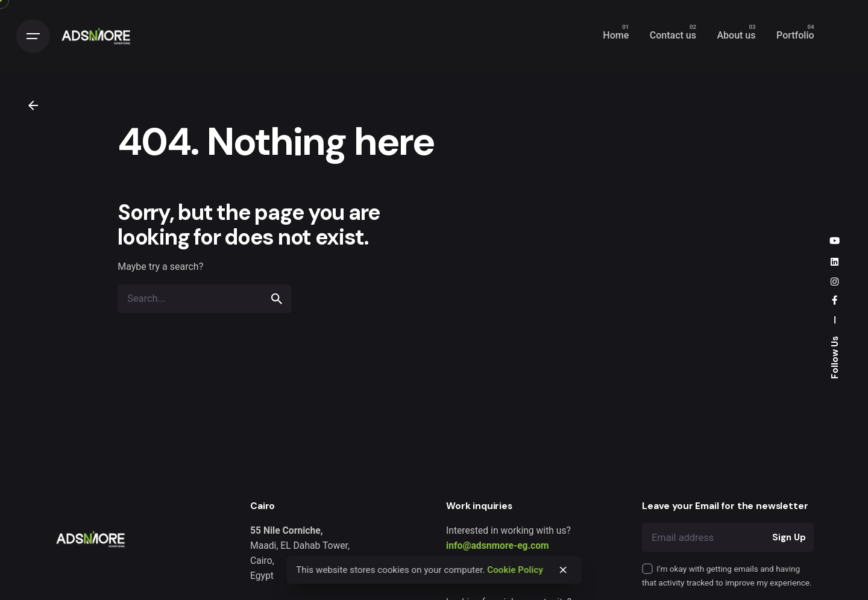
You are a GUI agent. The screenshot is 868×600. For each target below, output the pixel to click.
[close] (563, 570)
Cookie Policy (515, 570)
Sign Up (789, 537)
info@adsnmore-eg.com (498, 545)
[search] (277, 299)
